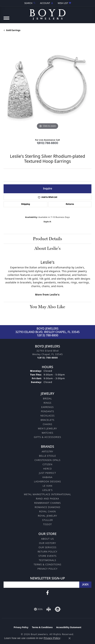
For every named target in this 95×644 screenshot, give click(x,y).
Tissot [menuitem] (47, 524)
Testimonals (47, 560)
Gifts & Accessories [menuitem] (47, 437)
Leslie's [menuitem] (48, 490)
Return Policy (48, 552)
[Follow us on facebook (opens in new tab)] (47, 593)
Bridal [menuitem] (47, 398)
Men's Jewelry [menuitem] (47, 428)
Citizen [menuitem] (47, 464)
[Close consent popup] (70, 638)
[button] (30, 3)
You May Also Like (47, 307)
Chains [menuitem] (47, 424)
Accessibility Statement (69, 627)
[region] (47, 86)
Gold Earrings (13, 30)
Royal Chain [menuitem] (47, 511)
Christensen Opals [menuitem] (47, 460)
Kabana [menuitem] (48, 477)
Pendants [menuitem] (48, 411)
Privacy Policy (48, 569)
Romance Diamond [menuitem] (47, 507)
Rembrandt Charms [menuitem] (47, 503)
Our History (47, 543)
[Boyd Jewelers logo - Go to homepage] (48, 13)
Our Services (47, 547)
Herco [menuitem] (48, 469)
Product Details (47, 239)
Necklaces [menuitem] (47, 416)
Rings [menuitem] (47, 403)
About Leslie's (47, 248)
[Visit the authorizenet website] (58, 609)
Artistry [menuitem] (47, 451)
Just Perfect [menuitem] (47, 473)
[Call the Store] (47, 358)
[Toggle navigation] (6, 20)
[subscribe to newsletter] (85, 585)
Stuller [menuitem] (48, 520)
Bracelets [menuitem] (47, 420)
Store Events (47, 556)
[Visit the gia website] (38, 609)
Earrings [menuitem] (48, 407)
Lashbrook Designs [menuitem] (47, 481)
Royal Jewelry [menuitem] (47, 516)
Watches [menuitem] (47, 433)
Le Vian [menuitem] (47, 486)
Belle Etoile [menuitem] (47, 456)
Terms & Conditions (47, 564)
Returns (70, 204)
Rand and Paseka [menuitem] (47, 499)
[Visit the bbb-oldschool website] (48, 609)
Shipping (25, 204)
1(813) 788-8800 (47, 143)
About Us (47, 539)
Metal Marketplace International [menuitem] (47, 494)
